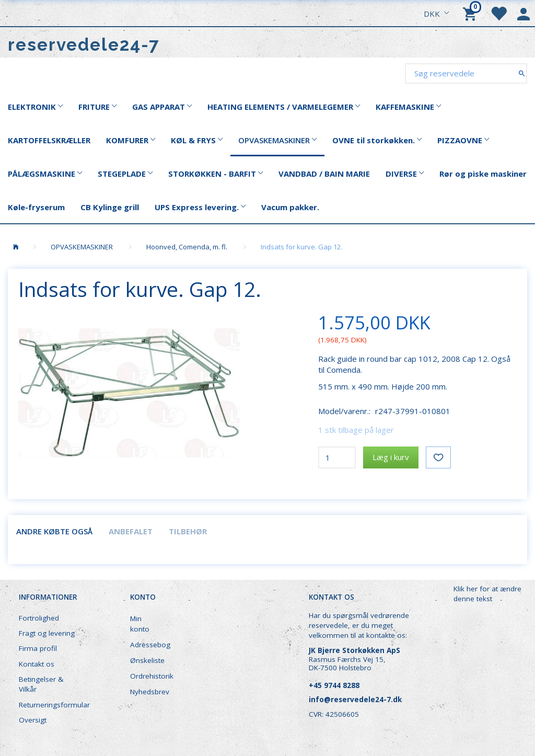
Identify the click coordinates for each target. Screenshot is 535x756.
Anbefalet (131, 531)
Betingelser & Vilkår (41, 684)
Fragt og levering (47, 633)
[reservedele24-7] (84, 45)
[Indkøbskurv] (471, 13)
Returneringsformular (53, 705)
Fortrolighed (39, 618)
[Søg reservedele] (522, 73)
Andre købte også (54, 531)
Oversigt (33, 720)
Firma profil (38, 648)
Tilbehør (188, 531)
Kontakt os (37, 664)
